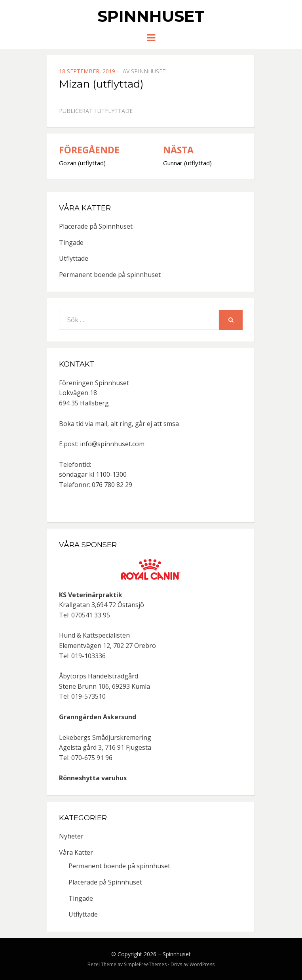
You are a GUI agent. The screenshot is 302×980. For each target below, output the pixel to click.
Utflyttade (115, 111)
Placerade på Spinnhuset (96, 226)
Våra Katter (76, 852)
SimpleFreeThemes (145, 964)
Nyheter (71, 836)
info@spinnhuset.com (112, 444)
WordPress (202, 964)
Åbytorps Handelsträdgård (99, 676)
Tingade (71, 243)
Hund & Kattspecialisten (94, 635)
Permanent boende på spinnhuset (110, 275)
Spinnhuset (151, 16)
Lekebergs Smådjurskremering (105, 737)
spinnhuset (148, 71)
